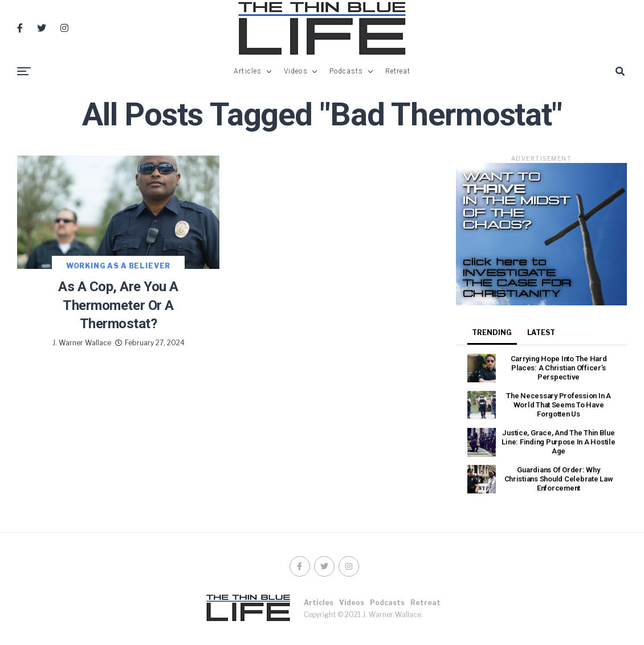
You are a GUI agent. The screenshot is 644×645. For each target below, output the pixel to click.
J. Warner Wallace (82, 343)
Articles (248, 71)
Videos (296, 71)
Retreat (398, 71)
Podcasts (347, 71)
